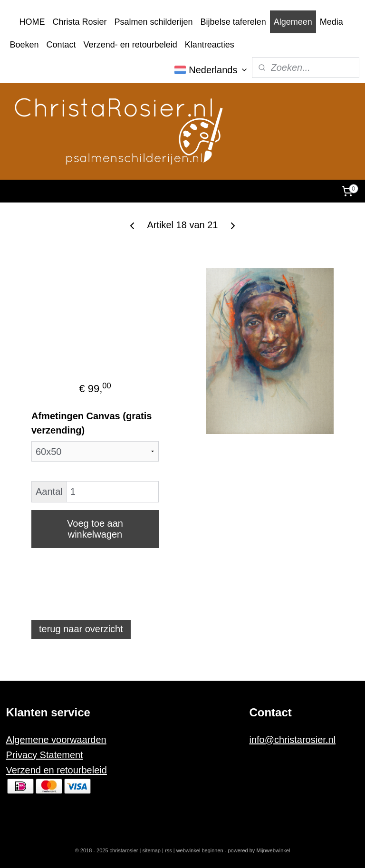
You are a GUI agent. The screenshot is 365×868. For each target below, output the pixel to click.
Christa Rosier (80, 22)
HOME (32, 22)
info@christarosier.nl (292, 740)
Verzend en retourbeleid (57, 770)
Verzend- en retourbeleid (130, 45)
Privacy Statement (45, 755)
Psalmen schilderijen (154, 22)
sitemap (151, 850)
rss (168, 850)
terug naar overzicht (81, 629)
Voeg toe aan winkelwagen (95, 529)
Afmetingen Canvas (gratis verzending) (91, 423)
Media (331, 22)
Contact (61, 45)
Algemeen (293, 22)
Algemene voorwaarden (56, 740)
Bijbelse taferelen (233, 22)
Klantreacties (210, 45)
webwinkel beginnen (200, 850)
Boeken (24, 45)
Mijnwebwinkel (273, 850)
